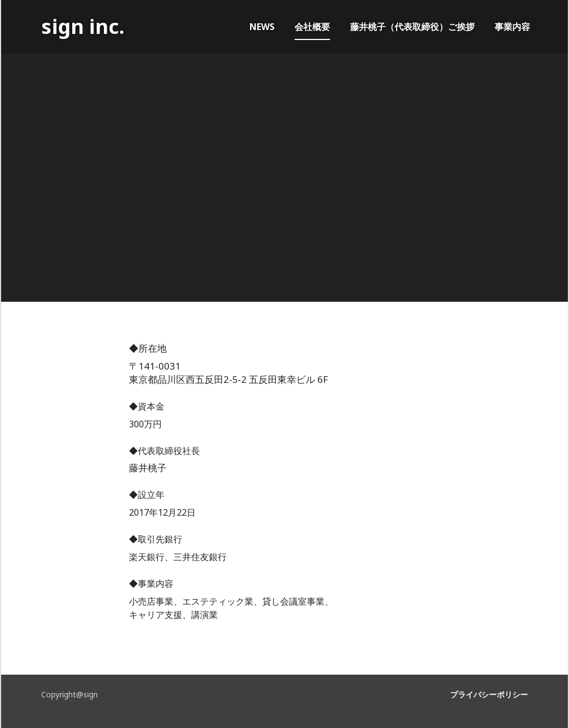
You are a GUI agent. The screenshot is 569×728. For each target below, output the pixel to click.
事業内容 (512, 27)
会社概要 (312, 27)
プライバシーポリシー (489, 694)
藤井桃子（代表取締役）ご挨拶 (412, 27)
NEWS (262, 27)
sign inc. (83, 26)
